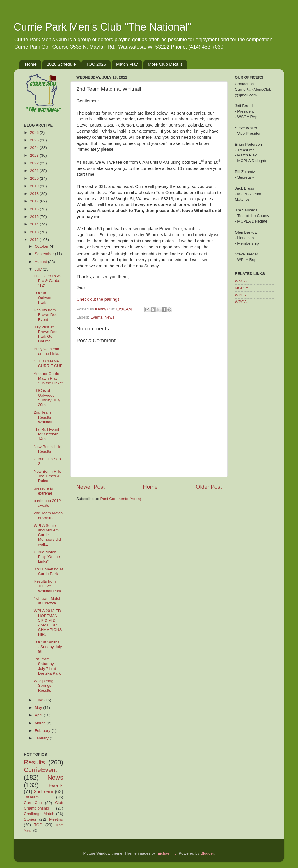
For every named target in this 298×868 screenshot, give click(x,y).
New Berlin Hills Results (48, 449)
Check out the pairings (98, 299)
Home (31, 64)
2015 (35, 217)
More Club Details (165, 64)
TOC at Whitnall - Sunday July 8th (48, 647)
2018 (35, 194)
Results (34, 762)
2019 (35, 186)
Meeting (56, 819)
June (39, 700)
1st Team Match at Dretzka (48, 601)
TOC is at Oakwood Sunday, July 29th (47, 398)
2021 (35, 171)
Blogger (207, 853)
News (109, 317)
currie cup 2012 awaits (47, 503)
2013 (35, 232)
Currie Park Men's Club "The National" (103, 27)
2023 (35, 155)
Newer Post (91, 487)
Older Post (209, 487)
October (42, 246)
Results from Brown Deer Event (46, 315)
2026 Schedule (61, 64)
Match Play (127, 64)
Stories (30, 819)
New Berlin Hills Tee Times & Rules (48, 476)
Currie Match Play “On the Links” (47, 557)
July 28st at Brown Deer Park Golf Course (46, 334)
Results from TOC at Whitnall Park (48, 586)
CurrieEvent (40, 770)
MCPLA (242, 288)
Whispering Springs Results (44, 685)
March (41, 723)
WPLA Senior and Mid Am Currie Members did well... (47, 535)
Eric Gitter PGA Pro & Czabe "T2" (47, 281)
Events (96, 317)
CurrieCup (33, 803)
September (45, 254)
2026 (35, 132)
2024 (35, 148)
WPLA (240, 295)
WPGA (241, 302)
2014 (35, 224)
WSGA (241, 281)
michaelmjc (167, 853)
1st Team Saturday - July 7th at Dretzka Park (47, 666)
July (39, 269)
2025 (35, 140)
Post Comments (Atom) (121, 499)
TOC (38, 825)
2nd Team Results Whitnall (43, 417)
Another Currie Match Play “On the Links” (48, 378)
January (42, 738)
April (39, 715)
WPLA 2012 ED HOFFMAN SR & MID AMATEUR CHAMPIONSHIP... (48, 622)
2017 (35, 201)
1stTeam (31, 797)
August (41, 262)
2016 (35, 209)
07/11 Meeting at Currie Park (48, 571)
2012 (35, 240)
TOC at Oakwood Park (44, 298)
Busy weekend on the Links (47, 351)
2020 (35, 178)
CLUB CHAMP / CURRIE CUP (48, 363)
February (43, 731)
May (39, 708)
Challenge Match (39, 814)
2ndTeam (44, 791)
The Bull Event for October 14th (47, 434)
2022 (35, 163)
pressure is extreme (43, 491)
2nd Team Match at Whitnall (48, 515)
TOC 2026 (96, 64)
